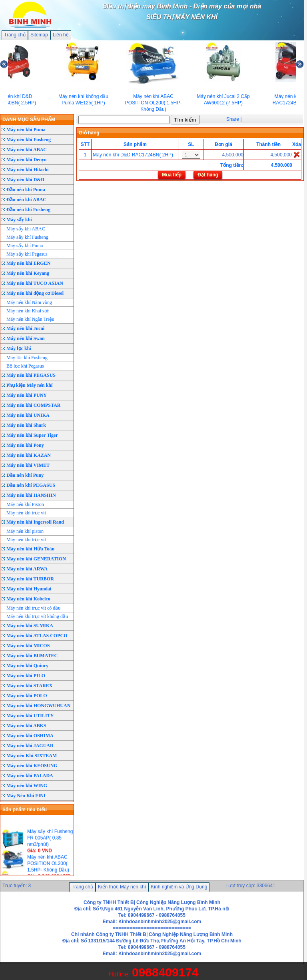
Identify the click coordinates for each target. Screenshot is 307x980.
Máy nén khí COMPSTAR (33, 405)
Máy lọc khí (19, 348)
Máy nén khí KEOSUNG (32, 766)
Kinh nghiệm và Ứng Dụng (179, 887)
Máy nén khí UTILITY (30, 716)
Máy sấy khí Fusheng (27, 237)
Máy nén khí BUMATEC (32, 656)
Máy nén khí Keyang (28, 273)
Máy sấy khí (19, 220)
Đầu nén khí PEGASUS (31, 485)
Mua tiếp (172, 175)
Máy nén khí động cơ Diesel (35, 293)
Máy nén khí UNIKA (28, 415)
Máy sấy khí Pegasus (27, 254)
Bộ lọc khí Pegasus (25, 366)
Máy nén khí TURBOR (30, 579)
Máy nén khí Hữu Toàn (30, 549)
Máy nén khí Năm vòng (29, 302)
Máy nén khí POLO (27, 696)
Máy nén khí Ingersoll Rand (35, 522)
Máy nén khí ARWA (27, 569)
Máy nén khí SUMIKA (30, 626)
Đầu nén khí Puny (25, 475)
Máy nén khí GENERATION (36, 559)
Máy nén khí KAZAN (29, 455)
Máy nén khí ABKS (26, 726)
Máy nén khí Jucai (25, 328)
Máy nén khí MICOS (28, 646)
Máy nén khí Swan (26, 338)
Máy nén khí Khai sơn (28, 311)
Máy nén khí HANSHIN (31, 495)
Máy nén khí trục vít (26, 513)
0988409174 (165, 972)
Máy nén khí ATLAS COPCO (37, 636)
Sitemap (39, 35)
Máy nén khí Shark (26, 425)
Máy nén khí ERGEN (28, 263)
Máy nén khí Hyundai (29, 589)
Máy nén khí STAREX (29, 686)
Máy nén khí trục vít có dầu (33, 608)
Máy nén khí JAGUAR (30, 746)
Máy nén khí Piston (25, 504)
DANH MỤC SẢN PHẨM (29, 120)
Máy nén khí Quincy (27, 666)
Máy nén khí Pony (25, 445)
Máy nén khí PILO (26, 676)
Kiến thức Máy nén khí (122, 887)
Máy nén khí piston (25, 531)
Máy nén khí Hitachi (28, 170)
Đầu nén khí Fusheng (28, 210)
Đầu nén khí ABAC (26, 200)
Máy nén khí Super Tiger (32, 435)
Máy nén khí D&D (25, 180)
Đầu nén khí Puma (26, 190)
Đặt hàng (208, 175)
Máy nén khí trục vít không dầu (37, 616)
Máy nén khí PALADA (30, 776)
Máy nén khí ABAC (27, 150)
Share (233, 119)
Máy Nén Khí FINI (26, 796)
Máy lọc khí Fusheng (27, 358)
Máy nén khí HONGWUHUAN (38, 706)
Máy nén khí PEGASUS (31, 375)
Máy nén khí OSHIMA (30, 736)
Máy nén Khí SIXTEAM (32, 756)
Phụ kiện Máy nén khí (29, 385)
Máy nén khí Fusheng (29, 140)
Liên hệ (61, 35)
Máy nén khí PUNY (27, 395)
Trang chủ (15, 35)
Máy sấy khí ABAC (26, 229)
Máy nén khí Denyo (26, 160)
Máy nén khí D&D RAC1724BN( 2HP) (133, 155)
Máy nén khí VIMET (28, 465)
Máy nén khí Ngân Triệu (30, 319)
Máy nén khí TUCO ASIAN (35, 283)
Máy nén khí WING (27, 786)
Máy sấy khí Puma (25, 246)
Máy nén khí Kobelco (28, 599)
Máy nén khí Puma (26, 130)
